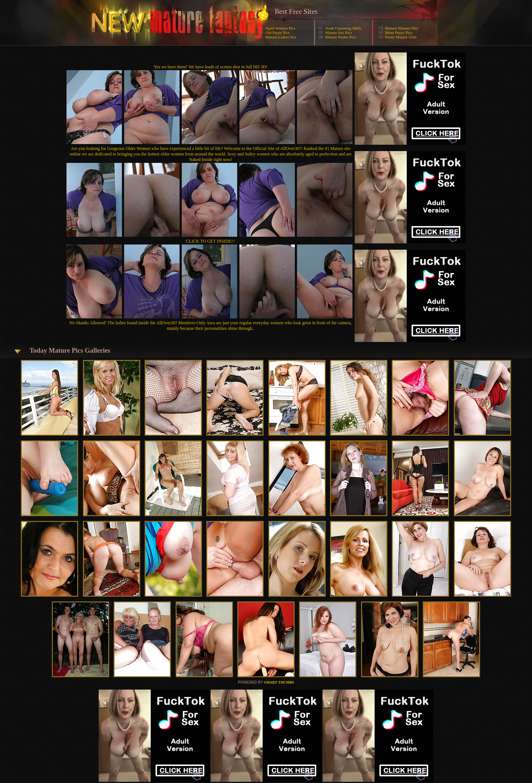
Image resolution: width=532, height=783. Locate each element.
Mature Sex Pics (338, 33)
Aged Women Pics (280, 28)
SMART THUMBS (279, 682)
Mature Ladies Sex (281, 37)
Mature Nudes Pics (341, 37)
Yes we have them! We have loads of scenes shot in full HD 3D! (211, 67)
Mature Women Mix (401, 28)
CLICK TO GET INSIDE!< (211, 241)
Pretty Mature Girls (401, 37)
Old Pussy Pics (277, 33)
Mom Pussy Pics (398, 33)
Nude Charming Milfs (343, 28)
